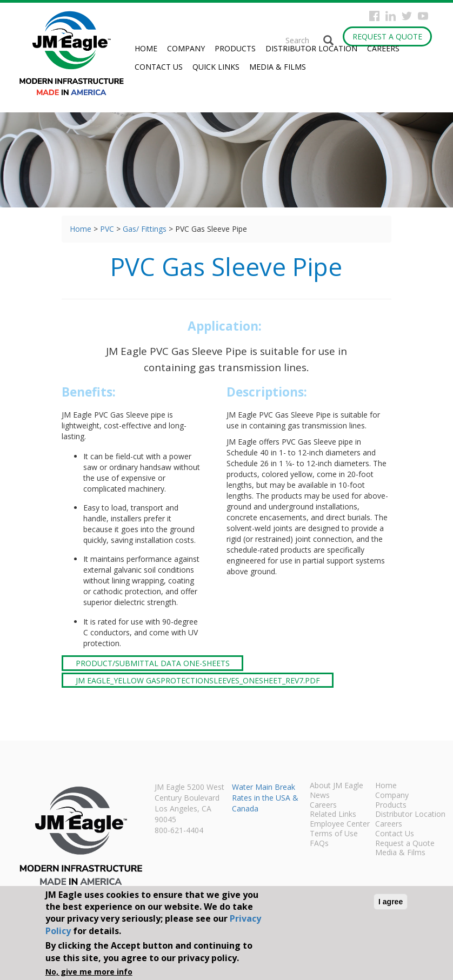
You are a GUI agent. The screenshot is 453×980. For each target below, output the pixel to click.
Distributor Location (311, 48)
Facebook (374, 16)
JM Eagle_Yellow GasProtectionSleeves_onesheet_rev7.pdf (198, 680)
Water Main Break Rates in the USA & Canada (265, 798)
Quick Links (216, 67)
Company (186, 48)
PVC (107, 229)
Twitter (407, 16)
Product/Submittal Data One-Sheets (153, 663)
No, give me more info (89, 972)
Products (235, 48)
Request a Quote (387, 36)
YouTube (423, 16)
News (320, 796)
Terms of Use (334, 834)
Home (146, 48)
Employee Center (340, 824)
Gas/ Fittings (145, 229)
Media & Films (278, 67)
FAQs (319, 844)
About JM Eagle (337, 786)
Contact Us (159, 67)
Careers (383, 48)
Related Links (333, 815)
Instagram (391, 16)
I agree (391, 902)
